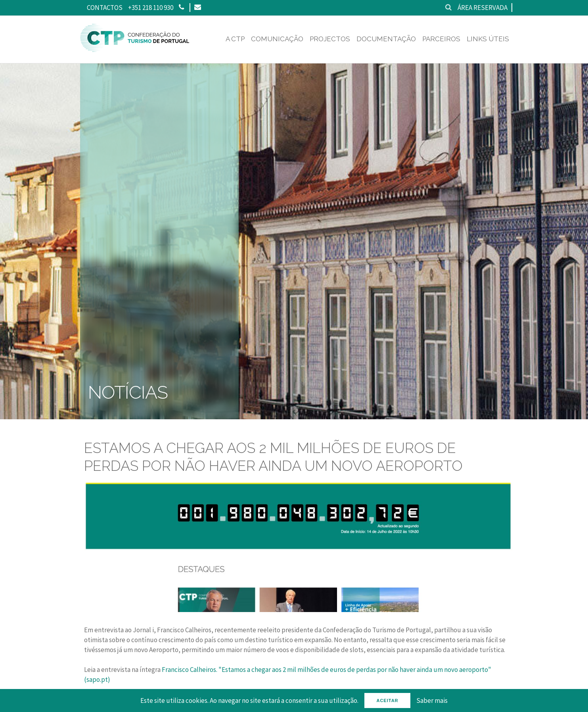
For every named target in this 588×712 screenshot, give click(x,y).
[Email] (197, 8)
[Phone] (181, 8)
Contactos (105, 8)
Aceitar (387, 700)
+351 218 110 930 (151, 8)
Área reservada (483, 8)
